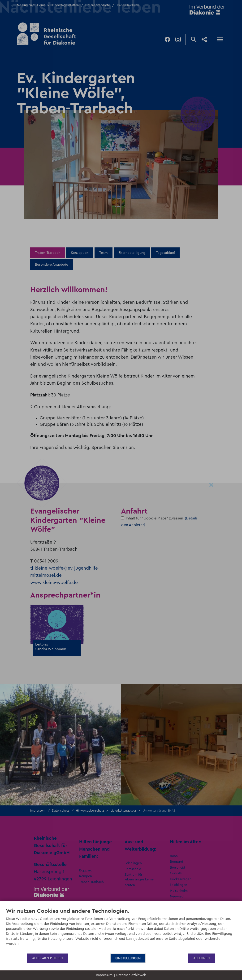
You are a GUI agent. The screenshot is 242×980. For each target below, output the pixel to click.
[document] (121, 930)
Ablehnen (202, 958)
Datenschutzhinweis (131, 975)
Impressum (104, 975)
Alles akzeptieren (48, 958)
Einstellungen (128, 958)
